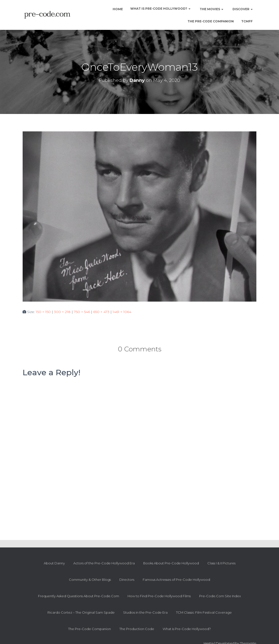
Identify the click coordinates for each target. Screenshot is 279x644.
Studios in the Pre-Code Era (145, 612)
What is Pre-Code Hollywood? (160, 9)
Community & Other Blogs (90, 580)
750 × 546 (82, 312)
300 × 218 (62, 312)
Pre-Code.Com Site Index (220, 596)
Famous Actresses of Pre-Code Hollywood (176, 580)
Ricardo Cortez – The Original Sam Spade (81, 612)
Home (117, 9)
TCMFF (247, 21)
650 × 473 (101, 312)
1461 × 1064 (122, 312)
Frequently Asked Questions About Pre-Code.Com (79, 596)
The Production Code (137, 629)
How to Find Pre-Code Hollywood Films (159, 596)
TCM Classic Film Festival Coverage (204, 612)
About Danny (54, 563)
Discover (242, 9)
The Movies (211, 9)
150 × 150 (43, 312)
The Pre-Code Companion (211, 21)
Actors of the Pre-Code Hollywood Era (104, 563)
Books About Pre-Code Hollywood (171, 563)
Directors (127, 580)
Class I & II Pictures (221, 563)
